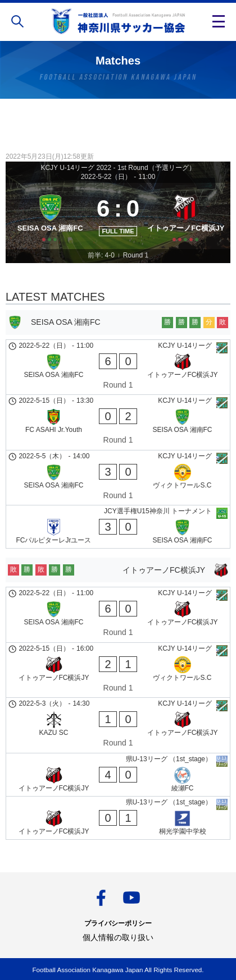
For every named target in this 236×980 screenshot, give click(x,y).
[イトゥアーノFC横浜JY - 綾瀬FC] (118, 775)
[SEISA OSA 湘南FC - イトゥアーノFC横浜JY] (118, 367)
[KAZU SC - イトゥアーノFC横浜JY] (118, 725)
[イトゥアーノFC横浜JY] (186, 216)
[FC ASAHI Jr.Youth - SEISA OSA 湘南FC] (118, 422)
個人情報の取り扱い (118, 937)
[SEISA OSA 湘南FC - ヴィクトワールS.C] (118, 478)
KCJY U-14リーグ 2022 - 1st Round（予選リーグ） (118, 168)
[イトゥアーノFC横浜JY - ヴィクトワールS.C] (118, 670)
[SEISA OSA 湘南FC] (50, 216)
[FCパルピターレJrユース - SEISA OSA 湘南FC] (118, 527)
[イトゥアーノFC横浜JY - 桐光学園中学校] (118, 818)
